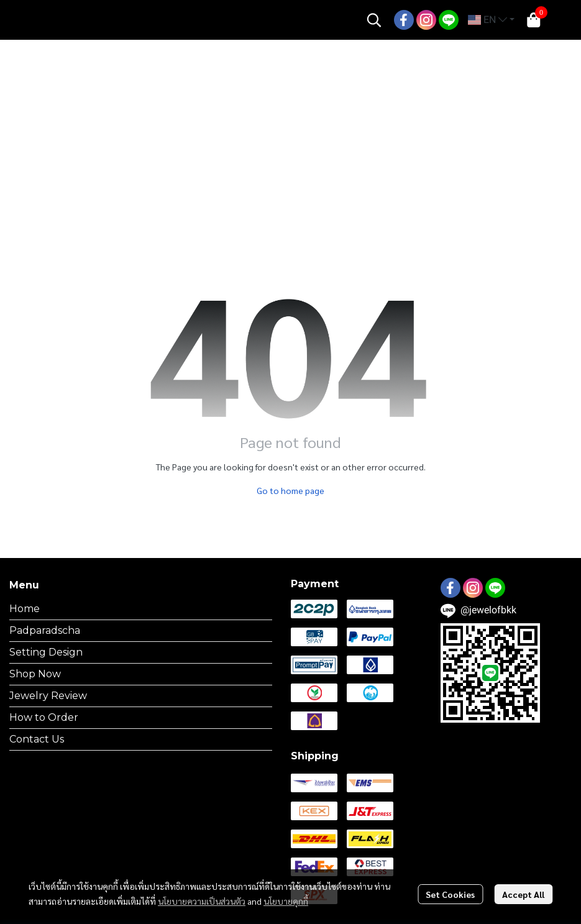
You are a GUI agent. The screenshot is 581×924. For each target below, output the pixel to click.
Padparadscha (45, 630)
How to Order (44, 717)
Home (25, 609)
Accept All (523, 894)
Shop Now (35, 674)
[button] (374, 20)
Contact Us (37, 739)
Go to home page (290, 490)
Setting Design (46, 652)
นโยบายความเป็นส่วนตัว (202, 901)
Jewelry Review (48, 696)
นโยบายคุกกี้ (286, 901)
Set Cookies (450, 894)
